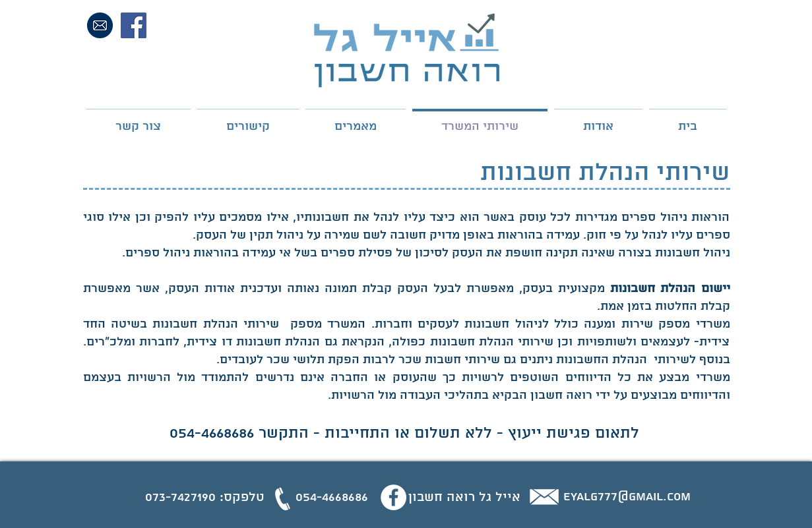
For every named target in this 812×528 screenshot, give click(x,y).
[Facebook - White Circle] (393, 497)
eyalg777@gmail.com (627, 497)
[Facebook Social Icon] (134, 25)
